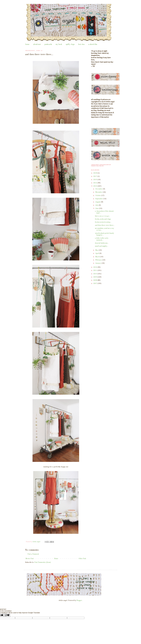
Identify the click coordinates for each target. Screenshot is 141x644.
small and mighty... (102, 246)
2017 (95, 176)
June (97, 208)
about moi (37, 44)
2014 (95, 183)
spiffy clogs (70, 44)
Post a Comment (33, 554)
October (98, 196)
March (98, 257)
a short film (93, 44)
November (99, 192)
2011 (95, 271)
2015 (95, 180)
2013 (95, 186)
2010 (95, 274)
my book (59, 44)
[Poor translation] (7, 615)
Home (56, 559)
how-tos (81, 44)
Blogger (79, 600)
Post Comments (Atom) (43, 562)
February (99, 260)
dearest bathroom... (102, 243)
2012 (95, 267)
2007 (95, 284)
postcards (48, 44)
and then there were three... (105, 225)
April (97, 253)
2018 (95, 173)
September (99, 199)
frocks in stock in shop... (103, 222)
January (98, 263)
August (98, 202)
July (97, 205)
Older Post (82, 559)
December (99, 189)
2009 (95, 277)
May (97, 250)
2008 (95, 280)
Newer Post (30, 559)
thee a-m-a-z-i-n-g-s (102, 216)
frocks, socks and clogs (103, 219)
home (27, 44)
